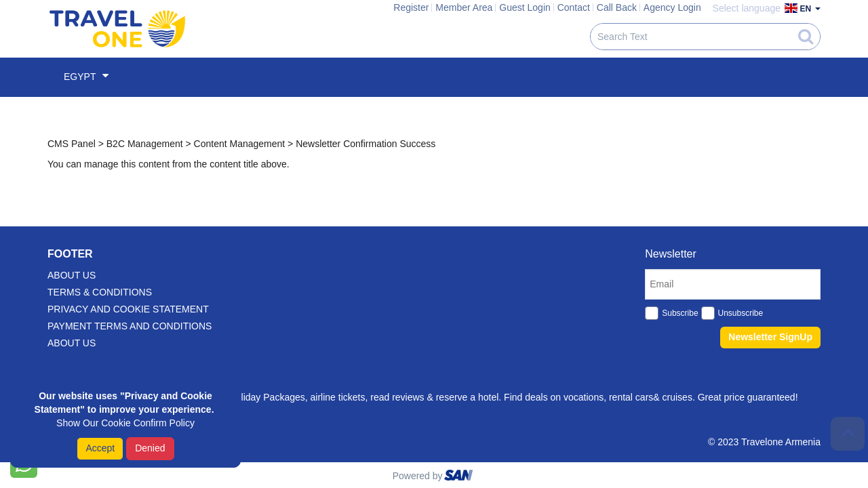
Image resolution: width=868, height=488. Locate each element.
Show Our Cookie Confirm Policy (125, 423)
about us (72, 275)
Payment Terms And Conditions (130, 326)
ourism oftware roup (460, 477)
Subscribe (680, 313)
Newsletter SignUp (770, 337)
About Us (72, 343)
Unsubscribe (741, 313)
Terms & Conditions (100, 292)
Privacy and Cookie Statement (128, 309)
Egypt (86, 76)
